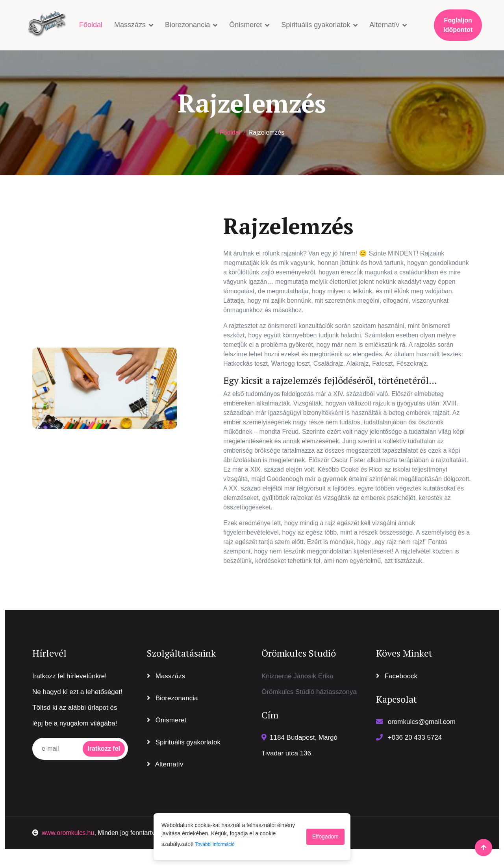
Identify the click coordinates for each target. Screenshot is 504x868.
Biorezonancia (187, 25)
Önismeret (246, 25)
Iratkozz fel (104, 749)
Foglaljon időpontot (458, 25)
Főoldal (91, 25)
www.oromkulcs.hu (63, 833)
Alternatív (384, 25)
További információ (215, 844)
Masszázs (130, 25)
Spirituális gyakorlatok (316, 25)
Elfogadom (325, 837)
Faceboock (397, 676)
